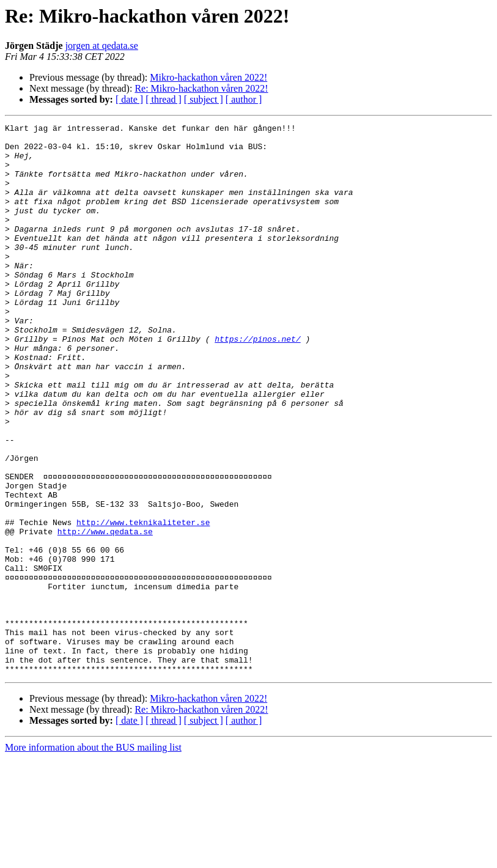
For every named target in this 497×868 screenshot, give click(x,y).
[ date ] (129, 99)
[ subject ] (204, 99)
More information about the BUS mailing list (93, 857)
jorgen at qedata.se (102, 46)
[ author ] (244, 99)
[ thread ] (164, 99)
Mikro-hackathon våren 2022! (208, 77)
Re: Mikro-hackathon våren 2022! (201, 88)
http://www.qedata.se (105, 614)
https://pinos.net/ (257, 383)
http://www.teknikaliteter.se (143, 603)
